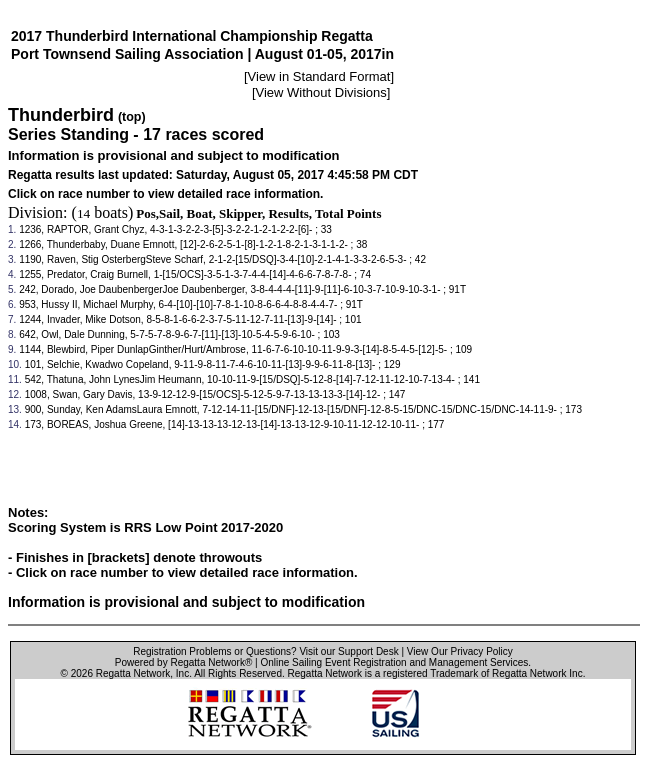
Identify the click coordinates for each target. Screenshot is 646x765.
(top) (132, 117)
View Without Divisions (321, 92)
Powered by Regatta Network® (183, 662)
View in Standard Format (319, 76)
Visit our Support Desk (348, 651)
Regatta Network (133, 673)
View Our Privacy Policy (460, 651)
